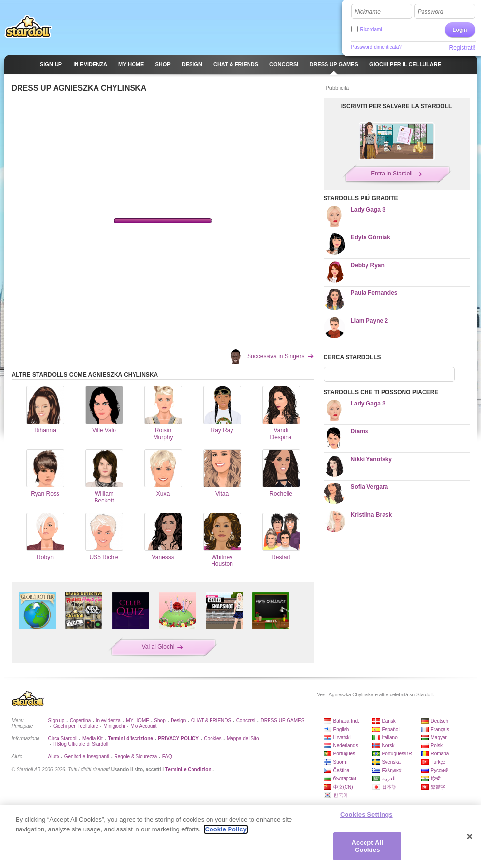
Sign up (57, 721)
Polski (437, 745)
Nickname (368, 12)
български (345, 779)
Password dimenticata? (376, 47)
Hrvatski (342, 738)
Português (345, 754)
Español (391, 729)
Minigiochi (114, 726)
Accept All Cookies (367, 846)
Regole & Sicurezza (135, 757)
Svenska (391, 762)
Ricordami (371, 29)
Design (178, 721)
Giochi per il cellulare (76, 726)
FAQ (167, 757)
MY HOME (137, 721)
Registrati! (462, 48)
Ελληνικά (392, 770)
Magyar (439, 738)
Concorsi (246, 721)
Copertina (80, 721)
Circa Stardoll (63, 739)
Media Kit (93, 739)
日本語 (389, 787)
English (341, 729)
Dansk (389, 721)
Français (440, 729)
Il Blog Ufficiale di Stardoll (81, 744)
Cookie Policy (225, 829)
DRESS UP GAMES (283, 721)
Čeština (342, 770)
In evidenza (108, 721)
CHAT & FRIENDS (211, 721)
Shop (160, 721)
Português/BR (397, 754)
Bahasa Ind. (346, 721)
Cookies (212, 739)
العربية (389, 779)
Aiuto (54, 757)
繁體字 (438, 787)
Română (440, 754)
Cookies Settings (366, 815)
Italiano (390, 738)
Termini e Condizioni (189, 769)
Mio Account (143, 726)
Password (431, 12)
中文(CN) (343, 787)
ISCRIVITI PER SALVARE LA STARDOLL (397, 106)
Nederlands (346, 745)
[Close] (470, 837)
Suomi (340, 762)
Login (460, 30)
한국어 (341, 795)
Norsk (388, 745)
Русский (440, 770)
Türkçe (438, 762)
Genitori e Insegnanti (87, 757)
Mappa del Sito (243, 739)
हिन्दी (436, 779)
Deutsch (440, 721)
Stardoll (28, 26)
